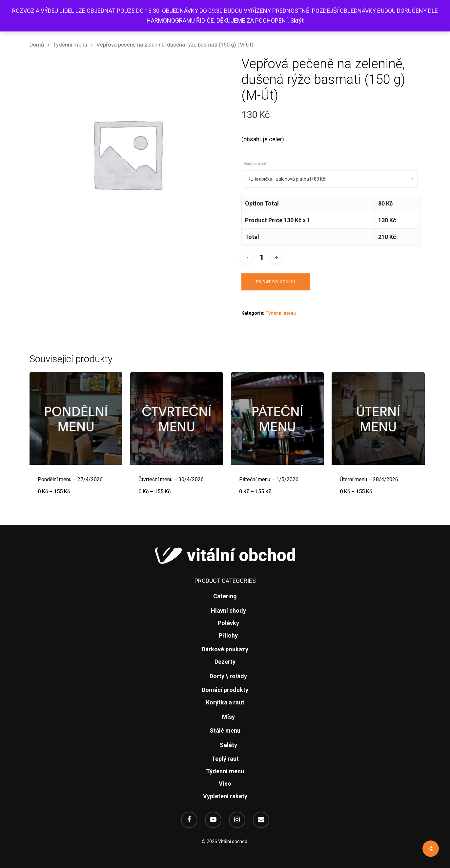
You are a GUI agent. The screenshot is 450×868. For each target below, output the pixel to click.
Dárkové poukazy (225, 649)
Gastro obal (255, 164)
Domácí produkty (225, 690)
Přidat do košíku (276, 282)
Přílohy (228, 635)
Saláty (228, 745)
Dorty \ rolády (228, 676)
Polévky (228, 623)
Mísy (228, 717)
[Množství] (262, 258)
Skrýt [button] (297, 20)
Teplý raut (225, 759)
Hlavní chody (228, 611)
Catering (225, 596)
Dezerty (225, 662)
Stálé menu (225, 730)
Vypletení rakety (225, 796)
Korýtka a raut (225, 702)
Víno (225, 784)
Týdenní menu (70, 45)
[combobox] (331, 179)
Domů (37, 45)
